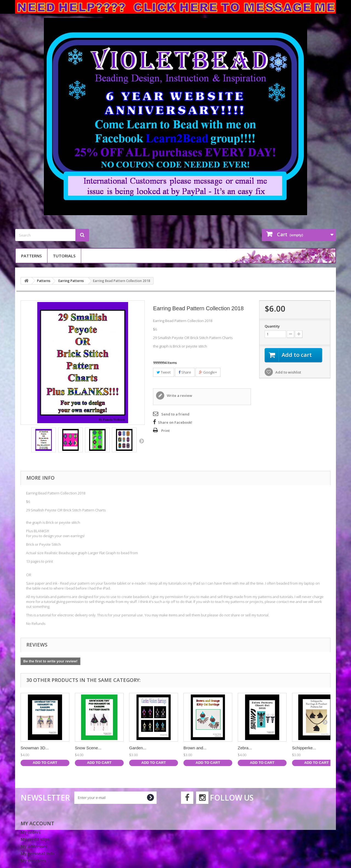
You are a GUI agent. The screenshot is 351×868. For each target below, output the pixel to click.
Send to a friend (175, 414)
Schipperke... (304, 748)
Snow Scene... (88, 748)
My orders (31, 832)
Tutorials (64, 256)
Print (165, 431)
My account (37, 823)
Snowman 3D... (35, 748)
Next (141, 441)
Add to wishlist (288, 372)
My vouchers (33, 861)
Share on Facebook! (175, 422)
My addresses (34, 847)
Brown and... (195, 748)
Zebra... (245, 748)
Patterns (31, 256)
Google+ (208, 372)
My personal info (37, 854)
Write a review (179, 395)
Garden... (138, 748)
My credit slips (35, 839)
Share (185, 372)
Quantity (272, 326)
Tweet (164, 372)
